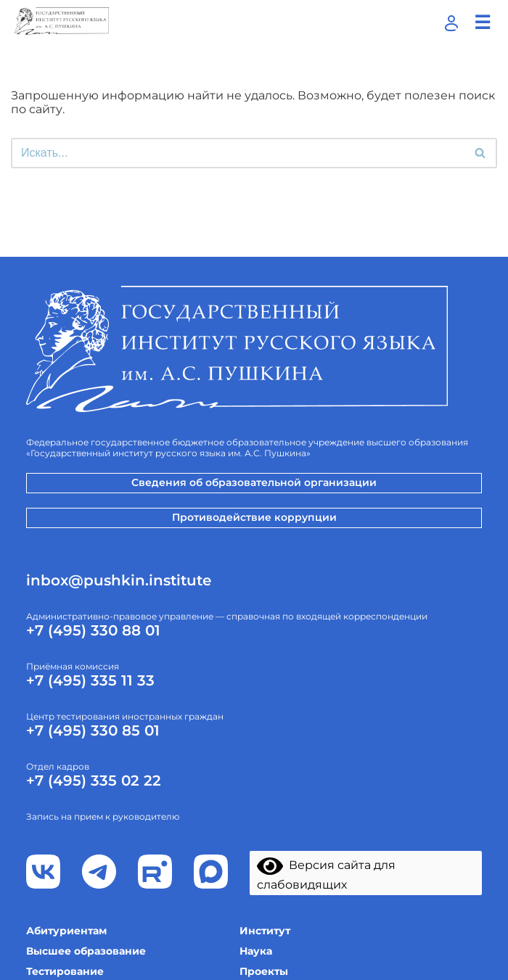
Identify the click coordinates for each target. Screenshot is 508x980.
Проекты (264, 971)
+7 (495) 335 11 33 (90, 680)
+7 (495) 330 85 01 (93, 730)
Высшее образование (86, 951)
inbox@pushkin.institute (119, 580)
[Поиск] (238, 153)
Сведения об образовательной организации (254, 482)
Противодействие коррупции (254, 517)
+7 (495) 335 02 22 (94, 781)
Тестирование (65, 971)
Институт (265, 931)
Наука (256, 951)
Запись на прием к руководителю (103, 816)
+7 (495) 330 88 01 (93, 630)
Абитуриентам (66, 931)
